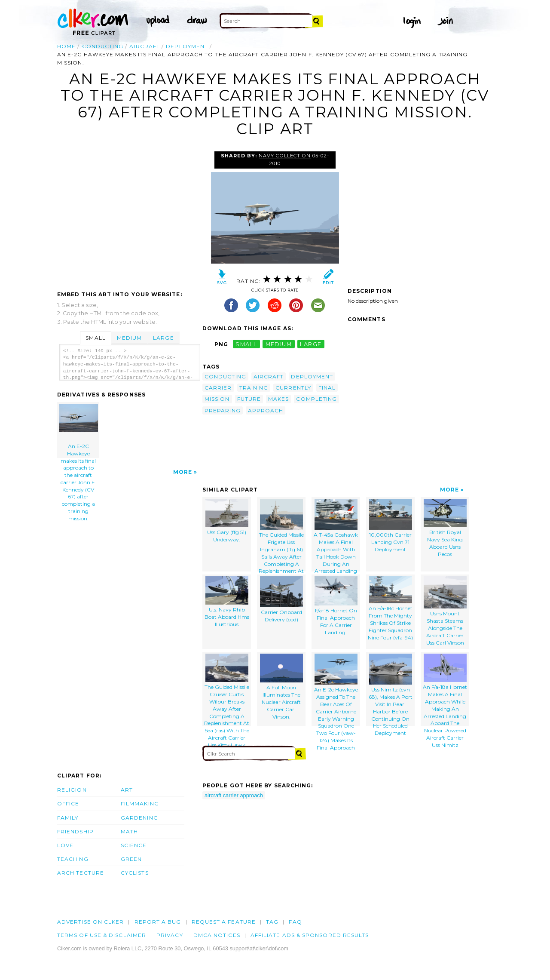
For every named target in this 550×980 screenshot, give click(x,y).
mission (217, 399)
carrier (218, 388)
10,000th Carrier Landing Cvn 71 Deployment (391, 526)
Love (65, 845)
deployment (187, 46)
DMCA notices (217, 935)
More (183, 472)
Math (129, 831)
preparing (223, 410)
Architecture (81, 873)
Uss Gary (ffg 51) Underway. (227, 521)
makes (278, 399)
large (311, 344)
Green (131, 859)
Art (127, 790)
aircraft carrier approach (234, 795)
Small (95, 338)
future (249, 399)
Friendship (75, 831)
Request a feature (224, 922)
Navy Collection (284, 156)
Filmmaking (140, 803)
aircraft (145, 46)
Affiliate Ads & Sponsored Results (310, 935)
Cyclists (135, 873)
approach (266, 410)
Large (163, 338)
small (246, 344)
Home (66, 46)
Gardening (139, 818)
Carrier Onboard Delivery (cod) (281, 600)
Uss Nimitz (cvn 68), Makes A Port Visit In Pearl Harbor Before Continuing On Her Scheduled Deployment (391, 690)
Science (134, 845)
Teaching (73, 859)
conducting (103, 46)
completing (316, 399)
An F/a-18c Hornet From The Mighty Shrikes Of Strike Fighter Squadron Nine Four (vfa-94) (390, 608)
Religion (72, 790)
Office (68, 803)
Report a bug (158, 922)
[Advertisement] (129, 216)
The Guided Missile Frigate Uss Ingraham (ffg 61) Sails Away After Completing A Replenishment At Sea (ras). (281, 535)
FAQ (295, 922)
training (254, 388)
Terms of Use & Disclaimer (102, 935)
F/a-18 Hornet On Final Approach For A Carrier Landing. (336, 606)
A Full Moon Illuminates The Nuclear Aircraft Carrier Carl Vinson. (281, 687)
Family (68, 818)
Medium (129, 338)
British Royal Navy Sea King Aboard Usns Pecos (445, 528)
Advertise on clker (90, 922)
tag (272, 922)
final (327, 388)
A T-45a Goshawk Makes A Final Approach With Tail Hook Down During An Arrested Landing (336, 535)
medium (279, 344)
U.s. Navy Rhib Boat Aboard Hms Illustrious (227, 602)
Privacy (170, 935)
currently (293, 388)
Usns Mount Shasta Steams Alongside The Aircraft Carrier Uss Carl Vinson (445, 611)
